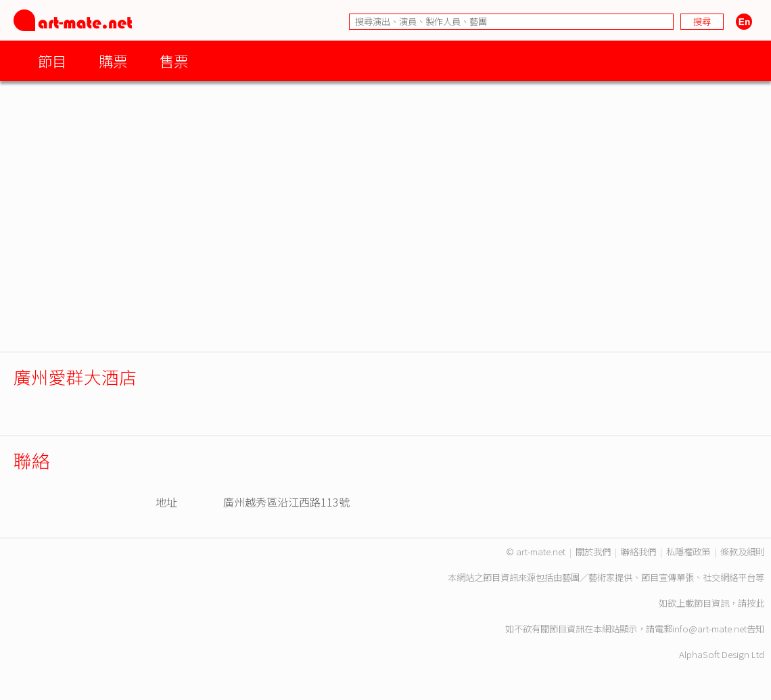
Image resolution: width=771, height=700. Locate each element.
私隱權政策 (688, 552)
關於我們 (593, 552)
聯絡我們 (638, 552)
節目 (52, 61)
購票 (113, 61)
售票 (174, 61)
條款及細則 (742, 552)
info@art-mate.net (709, 629)
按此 (755, 603)
